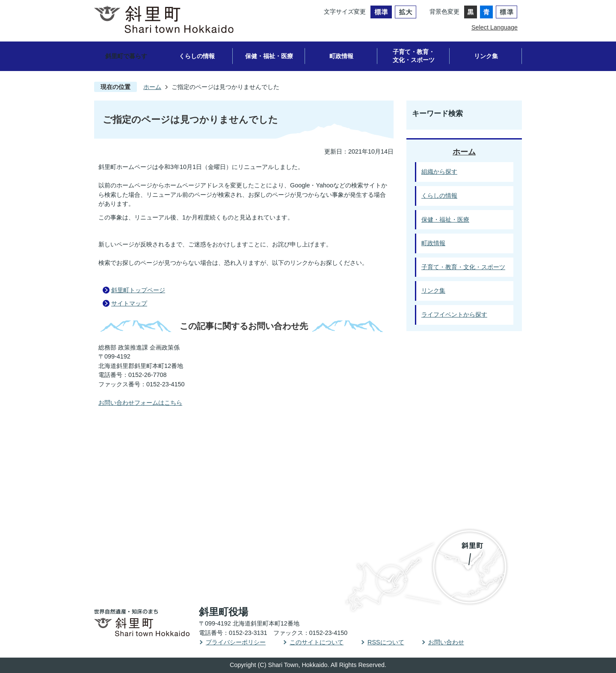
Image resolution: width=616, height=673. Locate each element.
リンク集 (486, 56)
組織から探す (439, 172)
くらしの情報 (197, 56)
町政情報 (341, 56)
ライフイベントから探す (454, 314)
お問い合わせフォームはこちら (140, 403)
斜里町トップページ (138, 290)
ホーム (152, 87)
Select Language (495, 27)
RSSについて (386, 642)
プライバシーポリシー (236, 642)
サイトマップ (129, 303)
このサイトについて (317, 642)
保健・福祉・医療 (269, 56)
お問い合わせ (446, 642)
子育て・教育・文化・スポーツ (414, 56)
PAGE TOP (584, 433)
